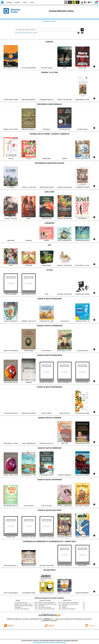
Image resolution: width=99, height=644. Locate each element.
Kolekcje (35, 33)
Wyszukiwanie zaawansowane (23, 33)
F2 (90, 2)
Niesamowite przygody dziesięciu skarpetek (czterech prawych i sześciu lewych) (32, 606)
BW (70, 2)
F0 (82, 2)
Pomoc (25, 2)
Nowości (9, 2)
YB (74, 2)
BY (78, 2)
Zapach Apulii (65, 606)
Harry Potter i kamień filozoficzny (22, 609)
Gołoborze (64, 607)
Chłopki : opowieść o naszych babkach (47, 603)
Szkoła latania (18, 607)
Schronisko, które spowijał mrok (69, 609)
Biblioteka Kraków (50, 21)
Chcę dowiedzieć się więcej (41, 642)
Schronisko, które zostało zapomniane (46, 609)
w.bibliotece (48, 619)
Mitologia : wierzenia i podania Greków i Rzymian (25, 604)
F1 (85, 2)
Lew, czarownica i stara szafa (21, 603)
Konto (32, 2)
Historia (17, 2)
